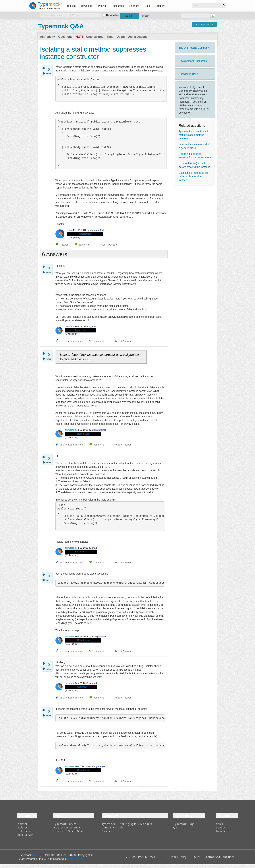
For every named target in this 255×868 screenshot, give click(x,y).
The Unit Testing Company (194, 48)
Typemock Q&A (61, 26)
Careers (107, 831)
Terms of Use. (76, 859)
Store (36, 855)
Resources (118, 6)
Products (70, 6)
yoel (94, 327)
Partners (134, 6)
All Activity (47, 37)
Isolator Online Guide (67, 827)
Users (121, 37)
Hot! (79, 37)
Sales (220, 824)
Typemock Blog (183, 824)
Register (145, 16)
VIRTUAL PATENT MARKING (144, 857)
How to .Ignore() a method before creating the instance (195, 165)
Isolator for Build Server (25, 833)
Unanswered (95, 37)
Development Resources (193, 61)
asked (70, 230)
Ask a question (204, 24)
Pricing (102, 6)
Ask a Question (139, 37)
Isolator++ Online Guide (69, 831)
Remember (113, 15)
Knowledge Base (188, 74)
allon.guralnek (97, 230)
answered (70, 327)
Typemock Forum (65, 824)
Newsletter (223, 831)
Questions (65, 37)
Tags (110, 37)
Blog (147, 6)
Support (160, 6)
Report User (85, 234)
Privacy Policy (178, 857)
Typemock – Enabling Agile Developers (127, 824)
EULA (196, 857)
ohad (94, 548)
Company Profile (112, 827)
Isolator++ (24, 824)
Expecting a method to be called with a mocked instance (193, 176)
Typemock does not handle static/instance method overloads (194, 135)
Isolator (22, 827)
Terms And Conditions (220, 857)
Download (87, 6)
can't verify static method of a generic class (194, 146)
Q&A (176, 827)
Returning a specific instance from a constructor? (195, 156)
